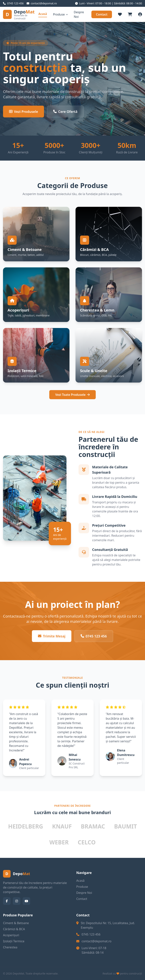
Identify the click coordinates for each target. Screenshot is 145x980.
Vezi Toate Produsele (72, 395)
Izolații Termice (14, 941)
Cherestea (10, 947)
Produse (60, 14)
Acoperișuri (11, 935)
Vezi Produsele (24, 112)
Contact (102, 14)
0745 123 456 (94, 636)
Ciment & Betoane (16, 923)
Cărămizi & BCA (14, 929)
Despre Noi (79, 14)
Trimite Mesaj (52, 636)
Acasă (43, 14)
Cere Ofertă (65, 112)
